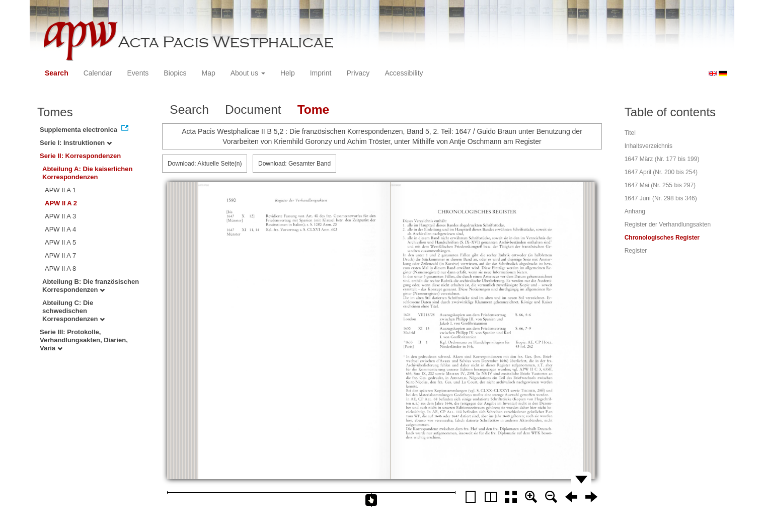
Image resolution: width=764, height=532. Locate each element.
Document (253, 109)
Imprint (321, 73)
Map (208, 73)
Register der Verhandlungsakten (668, 224)
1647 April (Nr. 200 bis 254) (661, 172)
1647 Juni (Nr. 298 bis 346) (661, 198)
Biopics (175, 73)
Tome (314, 109)
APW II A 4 (60, 229)
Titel (630, 133)
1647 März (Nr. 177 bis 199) (662, 159)
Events (138, 73)
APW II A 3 (60, 216)
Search (57, 73)
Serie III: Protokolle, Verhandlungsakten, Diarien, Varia (84, 340)
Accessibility (404, 73)
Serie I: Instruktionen (76, 143)
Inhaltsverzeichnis (648, 146)
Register (636, 251)
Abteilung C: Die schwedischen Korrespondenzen (73, 311)
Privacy (358, 73)
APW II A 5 (60, 242)
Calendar (98, 73)
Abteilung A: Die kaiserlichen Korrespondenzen (87, 173)
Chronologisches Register (662, 238)
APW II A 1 (60, 190)
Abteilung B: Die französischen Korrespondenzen (91, 286)
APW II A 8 (60, 269)
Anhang (635, 211)
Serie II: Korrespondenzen (80, 156)
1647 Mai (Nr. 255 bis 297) (660, 185)
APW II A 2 (61, 203)
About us (248, 73)
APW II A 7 (60, 255)
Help (288, 73)
